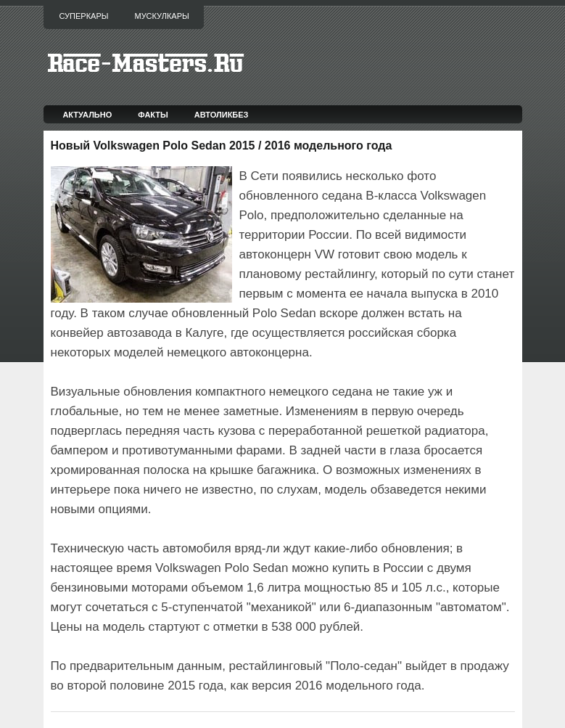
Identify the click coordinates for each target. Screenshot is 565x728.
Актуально (87, 115)
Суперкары (84, 16)
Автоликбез (222, 115)
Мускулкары (161, 16)
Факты (153, 115)
